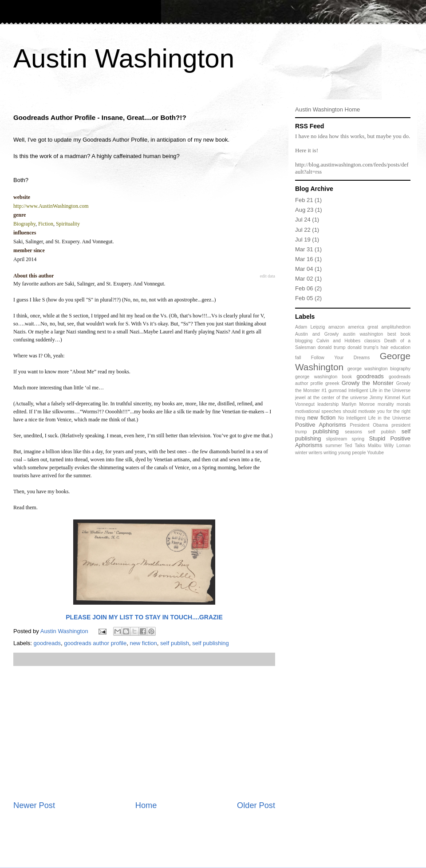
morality (386, 404)
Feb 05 (304, 298)
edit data (268, 276)
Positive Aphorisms (321, 425)
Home (146, 805)
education (400, 347)
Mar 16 (304, 259)
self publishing (210, 643)
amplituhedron (396, 327)
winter (301, 453)
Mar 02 (304, 279)
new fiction (143, 643)
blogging (304, 341)
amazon (337, 327)
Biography (24, 224)
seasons (353, 432)
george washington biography (379, 369)
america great (363, 327)
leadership (328, 404)
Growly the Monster (368, 383)
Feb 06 (304, 288)
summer (334, 446)
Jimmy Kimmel (385, 398)
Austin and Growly (317, 334)
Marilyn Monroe (358, 404)
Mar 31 (304, 249)
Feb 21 (304, 200)
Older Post (256, 805)
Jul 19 (303, 240)
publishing (326, 431)
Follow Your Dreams (340, 358)
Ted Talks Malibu (363, 446)
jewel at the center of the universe (331, 398)
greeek (332, 383)
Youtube (375, 453)
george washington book (323, 377)
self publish (175, 643)
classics (372, 341)
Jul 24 (303, 220)
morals (404, 404)
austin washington (363, 334)
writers (316, 453)
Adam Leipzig (310, 327)
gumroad (337, 390)
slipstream (337, 439)
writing (330, 453)
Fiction (46, 224)
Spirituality (68, 224)
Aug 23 (304, 210)
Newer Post (34, 805)
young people (352, 453)
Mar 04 (304, 269)
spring (358, 439)
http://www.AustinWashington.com (51, 206)
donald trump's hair (368, 347)
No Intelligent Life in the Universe (374, 418)
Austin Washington (124, 58)
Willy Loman (397, 446)
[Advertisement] (144, 733)
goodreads (47, 643)
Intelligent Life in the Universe (379, 390)
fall (298, 358)
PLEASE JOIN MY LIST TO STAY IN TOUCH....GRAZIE (144, 617)
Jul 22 (303, 230)
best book (399, 334)
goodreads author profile (95, 643)
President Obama (369, 425)
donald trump (332, 347)
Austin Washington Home (327, 109)
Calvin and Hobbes (338, 341)
